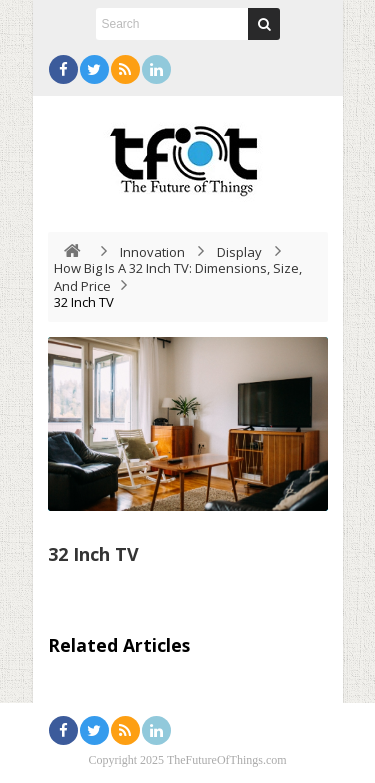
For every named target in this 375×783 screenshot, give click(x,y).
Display (239, 252)
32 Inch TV (93, 554)
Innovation (152, 252)
